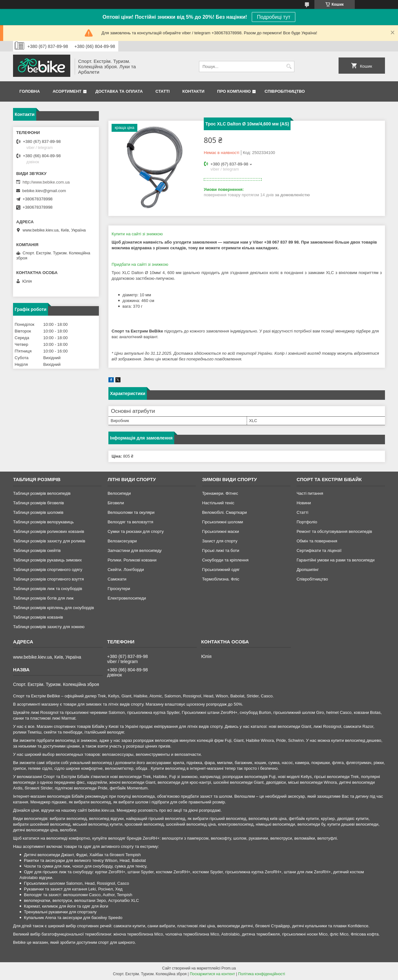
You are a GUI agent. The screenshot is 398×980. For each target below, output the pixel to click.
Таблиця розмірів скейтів (37, 550)
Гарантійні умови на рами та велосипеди (336, 560)
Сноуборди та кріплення (225, 560)
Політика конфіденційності (262, 974)
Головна (30, 91)
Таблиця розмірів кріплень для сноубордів (54, 608)
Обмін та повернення (317, 541)
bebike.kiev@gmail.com (44, 191)
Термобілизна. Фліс (221, 579)
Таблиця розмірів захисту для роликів (49, 541)
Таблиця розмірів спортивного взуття (48, 579)
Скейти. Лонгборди (126, 570)
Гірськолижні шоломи (223, 522)
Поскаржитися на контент (212, 974)
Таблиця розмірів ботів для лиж (43, 598)
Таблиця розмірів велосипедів (42, 493)
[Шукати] (289, 67)
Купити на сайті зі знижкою (137, 234)
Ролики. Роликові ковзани (132, 560)
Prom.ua (229, 968)
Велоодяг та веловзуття (130, 522)
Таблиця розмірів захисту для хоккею (49, 627)
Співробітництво (285, 91)
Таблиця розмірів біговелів (38, 503)
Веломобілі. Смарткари (225, 512)
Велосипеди (119, 493)
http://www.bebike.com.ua (46, 182)
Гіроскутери (119, 589)
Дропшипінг (308, 570)
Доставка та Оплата (119, 91)
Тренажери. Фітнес (220, 493)
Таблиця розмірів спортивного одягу (48, 570)
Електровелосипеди (127, 598)
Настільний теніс (218, 503)
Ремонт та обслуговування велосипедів (334, 531)
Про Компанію (234, 91)
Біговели (116, 503)
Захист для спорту (220, 541)
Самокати (117, 579)
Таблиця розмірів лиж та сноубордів (48, 589)
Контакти (194, 91)
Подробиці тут (274, 17)
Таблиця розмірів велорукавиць (43, 522)
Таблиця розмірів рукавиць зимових (47, 560)
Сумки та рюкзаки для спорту (136, 531)
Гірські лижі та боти (221, 550)
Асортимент (67, 91)
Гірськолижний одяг (221, 570)
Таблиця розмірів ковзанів (38, 617)
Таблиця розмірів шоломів (38, 512)
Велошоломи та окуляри (131, 512)
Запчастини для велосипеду (134, 550)
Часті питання (310, 493)
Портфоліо (307, 522)
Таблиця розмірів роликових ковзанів (48, 531)
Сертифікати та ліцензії (319, 550)
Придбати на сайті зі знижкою (140, 264)
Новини (304, 503)
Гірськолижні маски (221, 531)
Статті (162, 91)
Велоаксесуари (122, 541)
